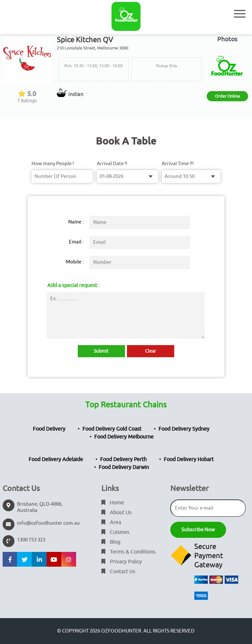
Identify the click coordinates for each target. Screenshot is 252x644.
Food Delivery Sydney (184, 429)
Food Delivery (49, 429)
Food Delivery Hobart (189, 459)
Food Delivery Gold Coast (112, 429)
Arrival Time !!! (178, 164)
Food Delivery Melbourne (124, 437)
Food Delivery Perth (123, 459)
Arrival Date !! (112, 164)
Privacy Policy (122, 562)
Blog (111, 542)
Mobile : (75, 262)
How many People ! (53, 164)
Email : (76, 242)
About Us (116, 513)
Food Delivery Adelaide (56, 459)
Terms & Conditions (128, 552)
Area (111, 522)
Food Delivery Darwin (124, 467)
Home (113, 503)
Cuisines (115, 532)
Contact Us (118, 572)
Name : (76, 222)
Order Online (227, 96)
